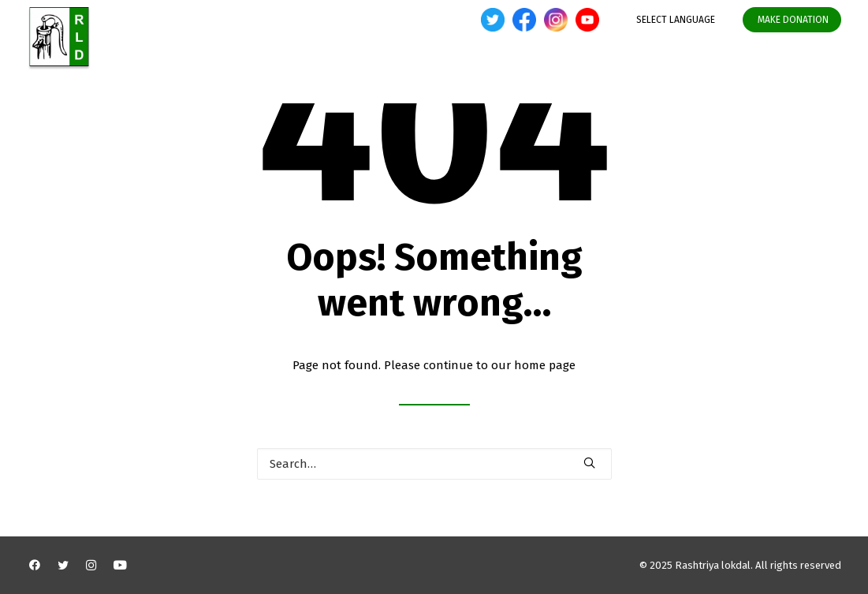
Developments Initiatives (458, 62)
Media (773, 62)
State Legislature (593, 62)
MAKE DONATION (793, 20)
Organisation (699, 62)
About (352, 62)
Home (300, 62)
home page (545, 365)
